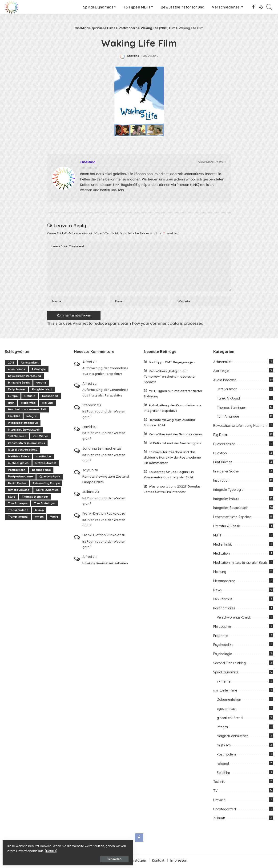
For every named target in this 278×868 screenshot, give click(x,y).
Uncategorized (225, 810)
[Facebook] (253, 7)
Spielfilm (223, 774)
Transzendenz (18, 511)
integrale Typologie (228, 491)
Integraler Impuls (226, 500)
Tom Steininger (45, 504)
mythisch (224, 746)
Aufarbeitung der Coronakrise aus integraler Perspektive (105, 372)
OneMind (133, 56)
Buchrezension (224, 445)
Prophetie (221, 637)
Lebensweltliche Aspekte (232, 518)
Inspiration (221, 482)
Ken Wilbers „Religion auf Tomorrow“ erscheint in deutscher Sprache (170, 377)
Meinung (220, 573)
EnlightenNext (42, 390)
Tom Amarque (18, 504)
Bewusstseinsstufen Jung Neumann (241, 427)
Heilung (47, 404)
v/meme (224, 682)
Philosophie (222, 628)
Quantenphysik (50, 478)
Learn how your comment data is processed (162, 325)
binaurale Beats (19, 384)
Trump (39, 511)
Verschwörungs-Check (234, 619)
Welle (54, 518)
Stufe (12, 498)
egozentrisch (227, 710)
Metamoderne (224, 582)
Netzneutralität (46, 464)
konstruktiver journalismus (26, 444)
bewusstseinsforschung (24, 377)
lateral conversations (22, 451)
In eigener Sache (226, 472)
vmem (39, 518)
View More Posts (212, 162)
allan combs (16, 370)
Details (52, 850)
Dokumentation (229, 701)
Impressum (179, 862)
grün (11, 404)
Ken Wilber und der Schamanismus (176, 435)
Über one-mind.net (105, 862)
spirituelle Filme (225, 692)
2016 (11, 364)
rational (223, 764)
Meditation (222, 555)
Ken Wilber (40, 437)
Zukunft (219, 819)
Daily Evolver (17, 390)
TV (215, 792)
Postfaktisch (17, 471)
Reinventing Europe (46, 484)
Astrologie (39, 370)
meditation (43, 457)
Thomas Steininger (35, 498)
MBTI (217, 536)
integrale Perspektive (23, 424)
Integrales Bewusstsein (24, 431)
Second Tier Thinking (230, 664)
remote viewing (19, 491)
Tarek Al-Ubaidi (229, 399)
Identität (14, 417)
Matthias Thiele (19, 457)
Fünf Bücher (222, 463)
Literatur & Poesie (227, 527)
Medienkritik (223, 545)
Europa (13, 397)
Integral (32, 417)
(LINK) (195, 185)
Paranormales (224, 609)
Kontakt (158, 862)
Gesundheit (50, 397)
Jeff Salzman (17, 437)
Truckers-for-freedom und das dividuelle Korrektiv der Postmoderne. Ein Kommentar (173, 458)
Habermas (28, 404)
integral (223, 728)
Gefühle (30, 397)
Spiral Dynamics (47, 491)
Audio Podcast (225, 381)
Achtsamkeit (30, 364)
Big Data (220, 436)
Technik (219, 783)
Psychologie (223, 655)
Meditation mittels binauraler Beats (240, 564)
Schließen (55, 858)
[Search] (270, 7)
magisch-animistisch (233, 737)
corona (41, 384)
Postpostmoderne (20, 478)
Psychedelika (223, 646)
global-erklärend (230, 719)
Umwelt (219, 801)
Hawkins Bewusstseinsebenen (105, 564)
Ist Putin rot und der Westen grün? (104, 415)
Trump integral (18, 518)
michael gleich (18, 464)
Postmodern (226, 755)
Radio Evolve (17, 484)
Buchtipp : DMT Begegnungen (172, 363)
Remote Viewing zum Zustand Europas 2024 (106, 480)
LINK (116, 185)
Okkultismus (223, 600)
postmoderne (41, 471)
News (218, 591)
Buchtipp (220, 454)
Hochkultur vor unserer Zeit (27, 411)
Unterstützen (136, 862)
